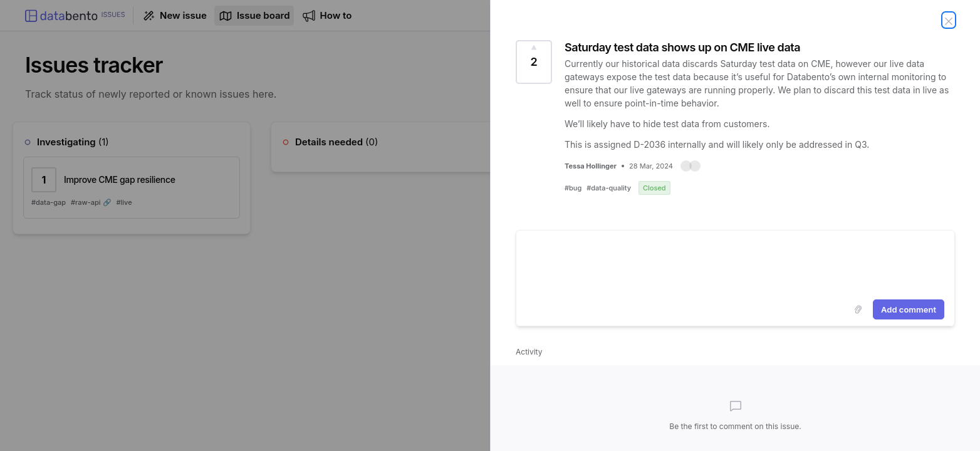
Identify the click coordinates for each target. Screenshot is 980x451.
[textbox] (735, 262)
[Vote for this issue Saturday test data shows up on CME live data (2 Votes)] (534, 62)
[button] (691, 166)
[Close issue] (949, 20)
